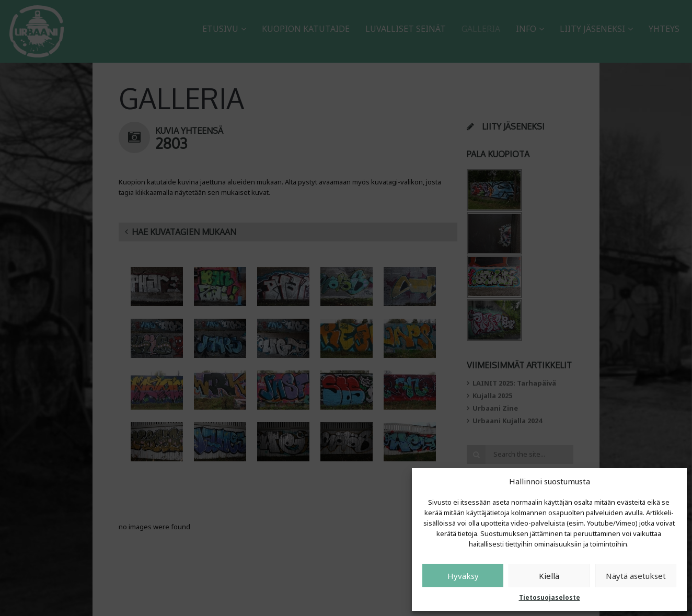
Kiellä (549, 576)
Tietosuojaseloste (550, 597)
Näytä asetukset (636, 576)
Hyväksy (463, 576)
